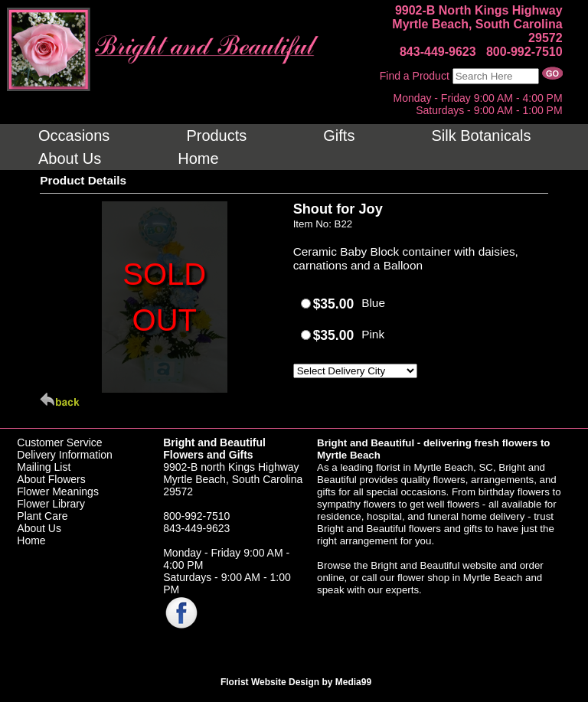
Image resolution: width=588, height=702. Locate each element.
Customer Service (59, 442)
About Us (39, 528)
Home (31, 540)
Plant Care (42, 516)
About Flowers (51, 479)
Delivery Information (65, 455)
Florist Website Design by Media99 (296, 682)
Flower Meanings (58, 491)
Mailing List (44, 467)
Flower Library (51, 504)
